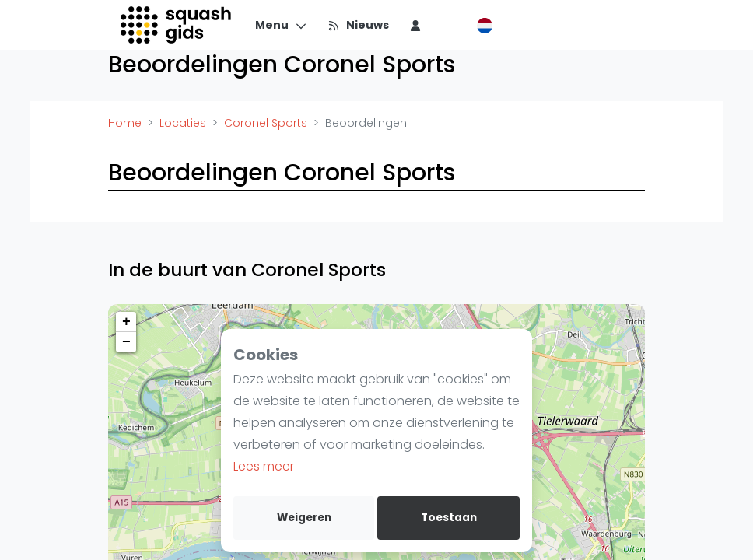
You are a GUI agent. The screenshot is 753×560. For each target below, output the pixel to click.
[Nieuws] (358, 25)
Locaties (183, 123)
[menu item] (415, 25)
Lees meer (264, 466)
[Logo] (177, 25)
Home (125, 123)
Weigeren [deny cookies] (304, 518)
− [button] (126, 342)
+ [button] (126, 322)
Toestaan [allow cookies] (449, 518)
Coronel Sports (266, 123)
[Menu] (281, 25)
